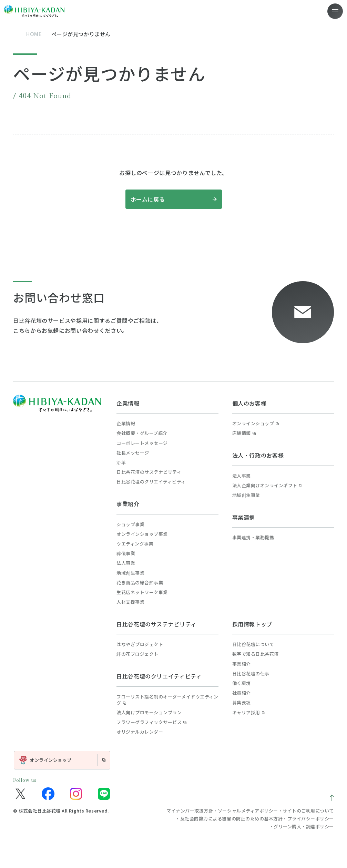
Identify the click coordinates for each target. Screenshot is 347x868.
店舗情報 (244, 433)
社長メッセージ (133, 453)
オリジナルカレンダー (140, 732)
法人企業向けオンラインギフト (267, 486)
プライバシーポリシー (311, 819)
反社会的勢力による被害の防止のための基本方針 (231, 819)
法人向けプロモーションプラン (149, 713)
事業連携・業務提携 (253, 538)
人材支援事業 (130, 602)
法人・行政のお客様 (258, 455)
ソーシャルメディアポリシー (248, 811)
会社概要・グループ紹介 (142, 433)
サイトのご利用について (308, 811)
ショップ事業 (130, 524)
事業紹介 (128, 504)
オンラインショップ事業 (142, 534)
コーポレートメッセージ (142, 443)
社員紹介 (242, 693)
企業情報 (128, 403)
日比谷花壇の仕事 (251, 674)
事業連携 (244, 517)
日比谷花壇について (253, 644)
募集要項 (242, 703)
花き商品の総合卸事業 (140, 583)
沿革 (121, 462)
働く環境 (242, 683)
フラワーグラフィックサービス (151, 722)
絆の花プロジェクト (137, 654)
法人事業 (126, 563)
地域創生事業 (130, 573)
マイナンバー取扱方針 (190, 811)
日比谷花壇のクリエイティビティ (151, 482)
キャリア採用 (249, 713)
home (34, 34)
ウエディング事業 (135, 544)
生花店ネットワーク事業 (142, 592)
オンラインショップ (256, 423)
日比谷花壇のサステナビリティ (149, 472)
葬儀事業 (126, 553)
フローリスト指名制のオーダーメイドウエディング (167, 700)
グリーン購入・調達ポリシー (304, 826)
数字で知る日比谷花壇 (256, 654)
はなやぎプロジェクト (140, 644)
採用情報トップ (252, 624)
